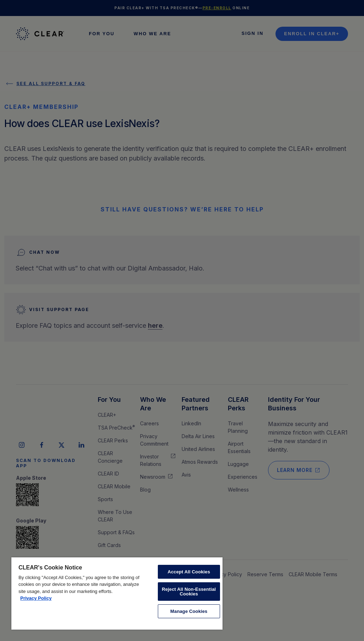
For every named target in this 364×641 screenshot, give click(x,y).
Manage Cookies (189, 611)
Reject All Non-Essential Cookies (189, 592)
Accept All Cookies (189, 572)
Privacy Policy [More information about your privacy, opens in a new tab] (36, 598)
